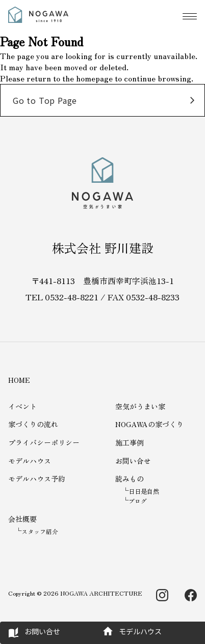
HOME (19, 380)
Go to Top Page (45, 100)
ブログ (138, 501)
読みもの (130, 479)
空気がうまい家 (140, 406)
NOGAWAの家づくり (149, 424)
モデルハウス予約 (37, 479)
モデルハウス (30, 461)
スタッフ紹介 (40, 531)
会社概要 (22, 519)
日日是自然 (144, 491)
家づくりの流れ (33, 424)
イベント (22, 406)
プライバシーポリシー (44, 442)
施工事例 (130, 442)
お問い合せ (133, 461)
